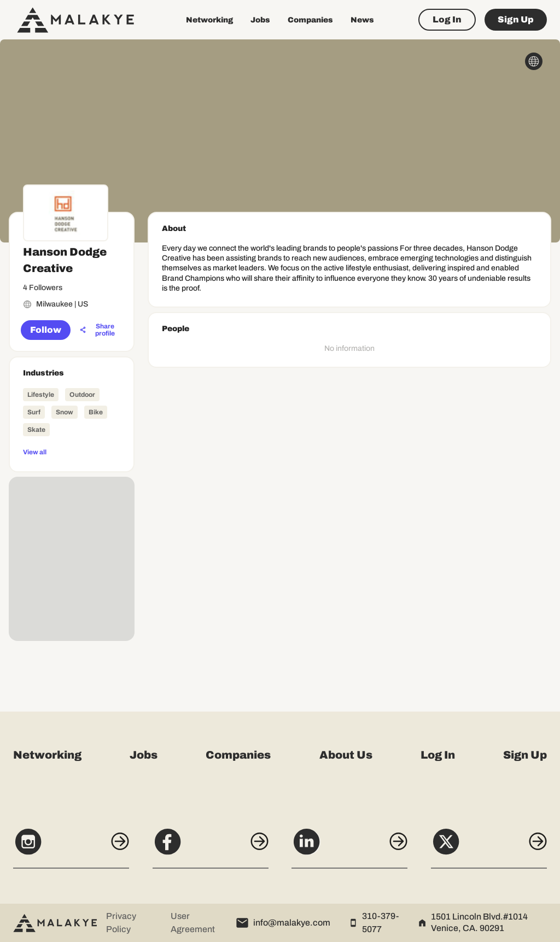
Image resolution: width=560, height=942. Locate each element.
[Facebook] (209, 847)
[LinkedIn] (351, 847)
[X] (492, 847)
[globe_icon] (534, 61)
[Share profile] (99, 330)
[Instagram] (68, 847)
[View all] (72, 452)
